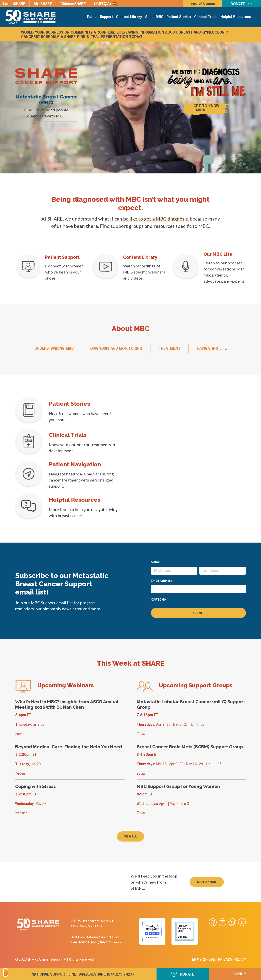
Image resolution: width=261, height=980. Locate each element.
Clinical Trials (206, 17)
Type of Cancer (202, 4)
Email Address (162, 581)
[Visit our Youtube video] (223, 922)
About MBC (154, 17)
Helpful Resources (236, 17)
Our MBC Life (218, 254)
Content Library (129, 17)
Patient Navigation (75, 464)
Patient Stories (179, 17)
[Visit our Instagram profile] (232, 922)
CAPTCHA (159, 599)
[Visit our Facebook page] (213, 922)
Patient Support (100, 17)
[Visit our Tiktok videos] (242, 922)
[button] (207, 882)
